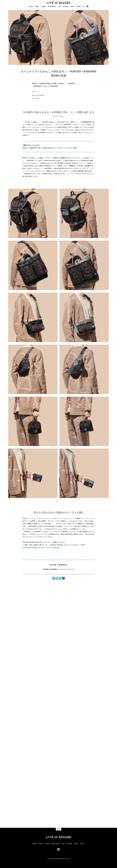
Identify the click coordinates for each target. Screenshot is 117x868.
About (72, 6)
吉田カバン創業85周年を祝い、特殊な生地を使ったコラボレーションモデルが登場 (50, 148)
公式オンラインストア (38, 534)
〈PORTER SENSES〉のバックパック (62, 545)
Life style (65, 6)
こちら (60, 542)
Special (78, 6)
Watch (37, 6)
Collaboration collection (66, 569)
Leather (43, 6)
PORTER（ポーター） (46, 125)
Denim (31, 6)
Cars (59, 6)
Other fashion (52, 6)
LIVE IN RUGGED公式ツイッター (34, 548)
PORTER (38, 98)
